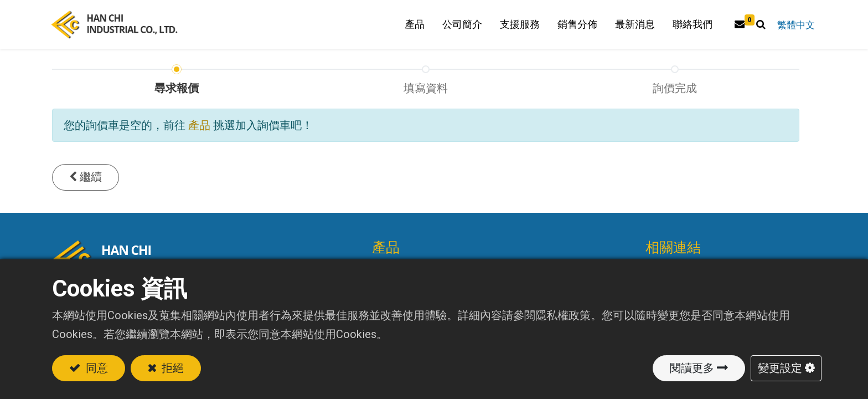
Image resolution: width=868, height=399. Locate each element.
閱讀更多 (692, 368)
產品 (199, 136)
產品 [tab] (386, 258)
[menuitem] (573, 30)
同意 (95, 368)
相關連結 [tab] (673, 258)
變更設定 (780, 368)
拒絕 (172, 368)
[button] (757, 30)
